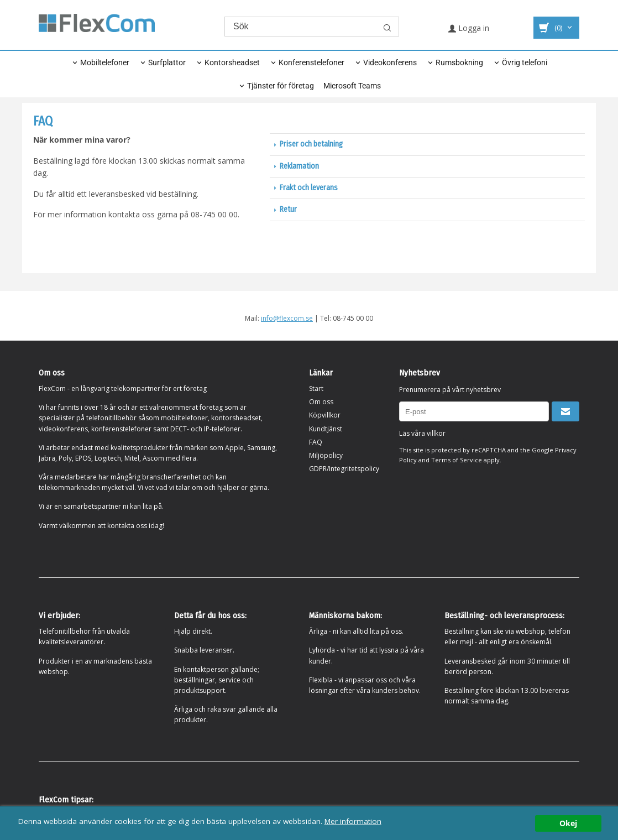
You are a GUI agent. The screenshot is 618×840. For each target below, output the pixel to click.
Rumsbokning (459, 62)
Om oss (321, 402)
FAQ (316, 442)
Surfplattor (167, 62)
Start (316, 388)
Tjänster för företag (281, 86)
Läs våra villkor (422, 433)
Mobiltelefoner (105, 62)
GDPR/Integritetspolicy (344, 469)
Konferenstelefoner (311, 62)
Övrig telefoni (525, 62)
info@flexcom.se (287, 318)
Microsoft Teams (352, 86)
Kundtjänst (326, 429)
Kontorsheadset (232, 62)
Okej (568, 823)
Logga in (469, 28)
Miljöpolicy (326, 455)
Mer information (354, 821)
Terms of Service (457, 460)
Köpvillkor (325, 415)
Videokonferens (390, 62)
